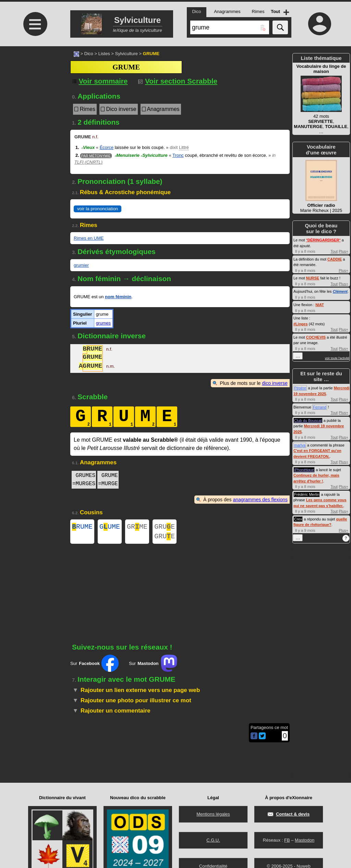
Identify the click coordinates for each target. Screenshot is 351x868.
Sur (94, 666)
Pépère (300, 388)
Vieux (88, 147)
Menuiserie (127, 155)
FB (287, 840)
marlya (300, 445)
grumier (81, 265)
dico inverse (275, 383)
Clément (340, 291)
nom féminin (118, 297)
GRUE (165, 527)
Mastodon (305, 840)
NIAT (320, 305)
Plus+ (343, 251)
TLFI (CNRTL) (88, 162)
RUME (82, 527)
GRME (137, 527)
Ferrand (320, 407)
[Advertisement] (34, 104)
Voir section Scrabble (178, 81)
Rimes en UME (89, 238)
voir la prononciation (98, 209)
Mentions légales (213, 814)
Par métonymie (96, 156)
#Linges (301, 324)
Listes (104, 54)
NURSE (313, 278)
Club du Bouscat (308, 420)
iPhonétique (304, 470)
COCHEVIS (316, 337)
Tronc (178, 155)
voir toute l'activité (337, 358)
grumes (103, 323)
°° (323, 240)
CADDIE (335, 259)
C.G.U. (213, 840)
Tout (334, 251)
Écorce (107, 147)
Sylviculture (126, 54)
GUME (110, 527)
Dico (89, 54)
